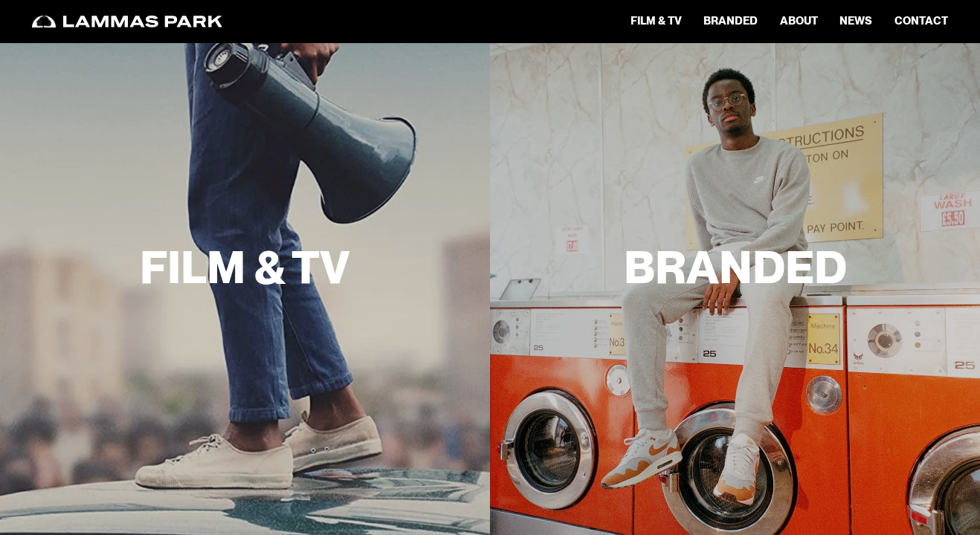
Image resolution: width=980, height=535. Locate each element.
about (799, 21)
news (856, 21)
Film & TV (656, 21)
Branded (731, 21)
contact (921, 21)
